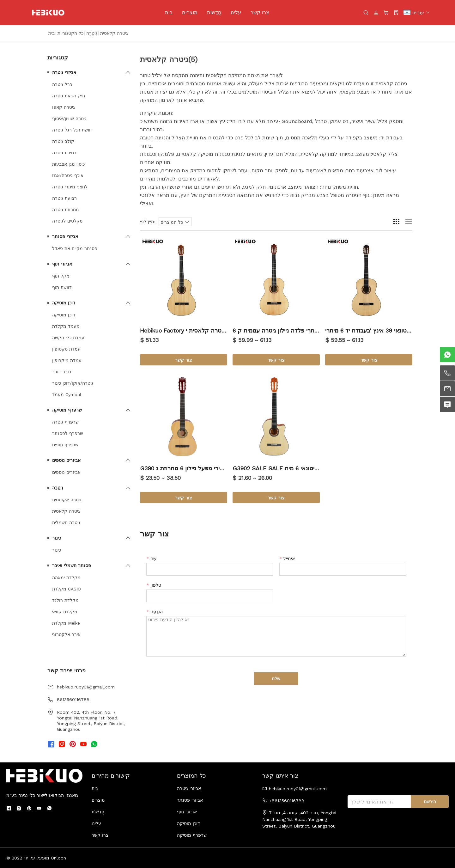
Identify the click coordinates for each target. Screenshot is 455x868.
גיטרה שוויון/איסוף (69, 119)
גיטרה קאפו (64, 107)
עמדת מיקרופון (67, 360)
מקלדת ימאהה (66, 578)
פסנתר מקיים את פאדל (75, 248)
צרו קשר (260, 12)
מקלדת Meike (66, 623)
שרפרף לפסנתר (68, 433)
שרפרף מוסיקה (67, 410)
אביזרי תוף (62, 264)
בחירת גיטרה (64, 153)
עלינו (236, 12)
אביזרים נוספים (66, 460)
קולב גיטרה (63, 141)
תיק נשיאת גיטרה (69, 96)
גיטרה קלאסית (66, 511)
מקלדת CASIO (67, 589)
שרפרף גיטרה (65, 422)
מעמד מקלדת (66, 326)
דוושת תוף (62, 287)
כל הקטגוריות (70, 33)
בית (169, 12)
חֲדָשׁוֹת (214, 12)
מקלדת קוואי (65, 612)
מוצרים (190, 12)
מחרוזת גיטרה (66, 210)
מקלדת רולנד (65, 600)
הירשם (430, 802)
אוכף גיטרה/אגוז (68, 175)
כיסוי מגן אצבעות (68, 164)
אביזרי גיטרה (64, 72)
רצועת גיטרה (64, 198)
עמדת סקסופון (66, 349)
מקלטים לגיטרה (67, 221)
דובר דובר (62, 372)
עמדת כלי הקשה (68, 338)
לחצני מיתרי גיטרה (70, 187)
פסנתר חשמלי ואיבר (72, 565)
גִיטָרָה (92, 33)
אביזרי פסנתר (65, 236)
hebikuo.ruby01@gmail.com (86, 687)
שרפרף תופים (65, 445)
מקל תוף (61, 276)
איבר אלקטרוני (66, 634)
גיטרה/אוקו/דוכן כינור (73, 383)
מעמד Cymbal (67, 394)
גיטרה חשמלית (66, 523)
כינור (57, 538)
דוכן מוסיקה (64, 303)
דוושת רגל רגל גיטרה (73, 130)
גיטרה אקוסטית (67, 500)
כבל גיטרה (62, 84)
